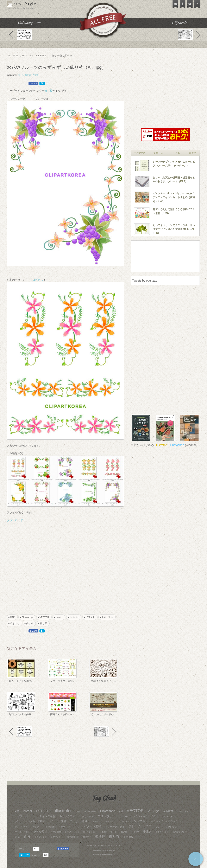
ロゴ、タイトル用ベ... (21, 681)
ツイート (25, 849)
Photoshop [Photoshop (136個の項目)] (108, 811)
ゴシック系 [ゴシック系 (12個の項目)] (109, 822)
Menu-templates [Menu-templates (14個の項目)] (90, 811)
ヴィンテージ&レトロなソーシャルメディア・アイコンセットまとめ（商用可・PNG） (174, 197)
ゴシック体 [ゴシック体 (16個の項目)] (96, 822)
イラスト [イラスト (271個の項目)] (23, 816)
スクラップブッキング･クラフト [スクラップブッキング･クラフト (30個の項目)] (165, 821)
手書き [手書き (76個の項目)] (148, 832)
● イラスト (90, 617)
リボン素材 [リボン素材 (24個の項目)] (56, 832)
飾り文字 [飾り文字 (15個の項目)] (87, 837)
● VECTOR (44, 617)
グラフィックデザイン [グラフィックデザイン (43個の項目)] (145, 816)
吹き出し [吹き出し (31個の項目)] (125, 832)
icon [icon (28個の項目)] (49, 811)
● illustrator (74, 617)
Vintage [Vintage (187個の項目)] (153, 811)
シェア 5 (33, 83)
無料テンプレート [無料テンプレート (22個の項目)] (181, 832)
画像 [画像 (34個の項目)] (17, 837)
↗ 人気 (176, 153)
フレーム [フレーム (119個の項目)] (135, 826)
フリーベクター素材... (62, 681)
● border (59, 617)
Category (34, 24)
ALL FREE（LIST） (18, 56)
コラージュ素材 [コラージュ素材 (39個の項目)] (57, 821)
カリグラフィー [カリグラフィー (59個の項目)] (69, 816)
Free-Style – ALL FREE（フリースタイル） (105, 846)
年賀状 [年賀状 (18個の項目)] (136, 832)
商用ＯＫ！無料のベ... (62, 714)
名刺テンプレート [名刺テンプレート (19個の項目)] (109, 832)
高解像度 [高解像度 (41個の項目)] (128, 837)
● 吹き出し (15, 623)
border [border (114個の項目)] (28, 811)
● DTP (13, 617)
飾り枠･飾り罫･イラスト (64, 56)
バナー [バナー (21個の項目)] (62, 827)
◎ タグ (192, 153)
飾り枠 (48, 91)
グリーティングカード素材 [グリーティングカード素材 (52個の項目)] (30, 821)
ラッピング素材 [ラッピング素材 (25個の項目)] (22, 832)
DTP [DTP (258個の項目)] (40, 811)
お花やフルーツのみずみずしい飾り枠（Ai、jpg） (56, 67)
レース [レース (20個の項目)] (68, 832)
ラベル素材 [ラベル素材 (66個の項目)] (40, 832)
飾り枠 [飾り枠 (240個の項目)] (100, 836)
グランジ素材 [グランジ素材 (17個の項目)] (167, 817)
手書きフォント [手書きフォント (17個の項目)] (162, 832)
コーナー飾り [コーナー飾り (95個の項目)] (79, 821)
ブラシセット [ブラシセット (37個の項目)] (172, 827)
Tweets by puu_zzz (145, 281)
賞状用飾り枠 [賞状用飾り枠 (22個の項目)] (73, 837)
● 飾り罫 (44, 623)
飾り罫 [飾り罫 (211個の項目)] (114, 837)
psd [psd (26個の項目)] (121, 811)
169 (46, 855)
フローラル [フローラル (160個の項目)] (153, 826)
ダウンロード (15, 520)
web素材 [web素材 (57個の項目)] (168, 811)
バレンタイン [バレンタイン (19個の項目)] (74, 827)
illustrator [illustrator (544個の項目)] (63, 811)
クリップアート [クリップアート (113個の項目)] (108, 816)
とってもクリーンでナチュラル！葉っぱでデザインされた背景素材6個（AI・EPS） (175, 229)
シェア (63, 849)
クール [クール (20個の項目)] (126, 816)
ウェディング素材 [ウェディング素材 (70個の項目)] (45, 816)
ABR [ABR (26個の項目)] (17, 811)
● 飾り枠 (30, 623)
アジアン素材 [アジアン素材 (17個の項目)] (183, 811)
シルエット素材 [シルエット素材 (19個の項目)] (123, 822)
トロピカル (36, 280)
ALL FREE (41, 56)
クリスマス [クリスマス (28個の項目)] (88, 816)
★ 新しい (158, 153)
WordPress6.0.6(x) (109, 855)
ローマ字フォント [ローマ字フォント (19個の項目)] (90, 832)
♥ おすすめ (140, 153)
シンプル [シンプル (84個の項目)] (139, 821)
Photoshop (177, 445)
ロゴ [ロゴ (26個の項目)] (77, 832)
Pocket (38, 855)
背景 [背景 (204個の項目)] (27, 837)
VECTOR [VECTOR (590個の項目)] (135, 811)
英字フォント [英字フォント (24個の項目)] (41, 837)
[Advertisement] (60, 565)
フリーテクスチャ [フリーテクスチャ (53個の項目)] (115, 827)
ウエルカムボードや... (103, 714)
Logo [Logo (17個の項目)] (78, 811)
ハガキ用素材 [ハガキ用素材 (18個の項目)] (49, 827)
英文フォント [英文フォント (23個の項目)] (57, 837)
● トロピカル (108, 617)
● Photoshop (27, 617)
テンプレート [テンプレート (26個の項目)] (21, 827)
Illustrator (161, 445)
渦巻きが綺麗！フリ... (103, 681)
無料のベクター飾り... (21, 714)
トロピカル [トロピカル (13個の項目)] (36, 827)
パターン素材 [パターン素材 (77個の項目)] (92, 826)
